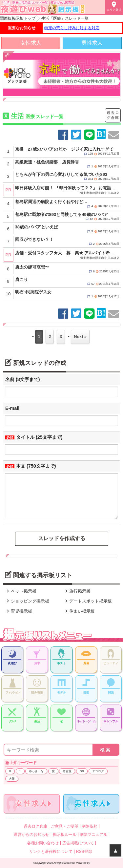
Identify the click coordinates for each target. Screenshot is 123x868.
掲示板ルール (65, 835)
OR (82, 771)
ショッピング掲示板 (27, 601)
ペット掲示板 (21, 591)
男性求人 (92, 43)
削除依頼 (90, 826)
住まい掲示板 (79, 611)
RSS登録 (84, 852)
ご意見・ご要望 (65, 826)
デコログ (98, 771)
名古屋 (67, 771)
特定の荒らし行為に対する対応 (72, 28)
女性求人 (31, 43)
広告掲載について (78, 843)
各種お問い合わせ (43, 843)
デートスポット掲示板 (88, 601)
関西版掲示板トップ (18, 18)
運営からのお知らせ (31, 835)
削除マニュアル (93, 835)
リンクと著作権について (51, 852)
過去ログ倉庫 (113, 115)
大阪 (12, 779)
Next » (80, 337)
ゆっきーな (36, 771)
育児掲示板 (19, 611)
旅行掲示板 (77, 591)
